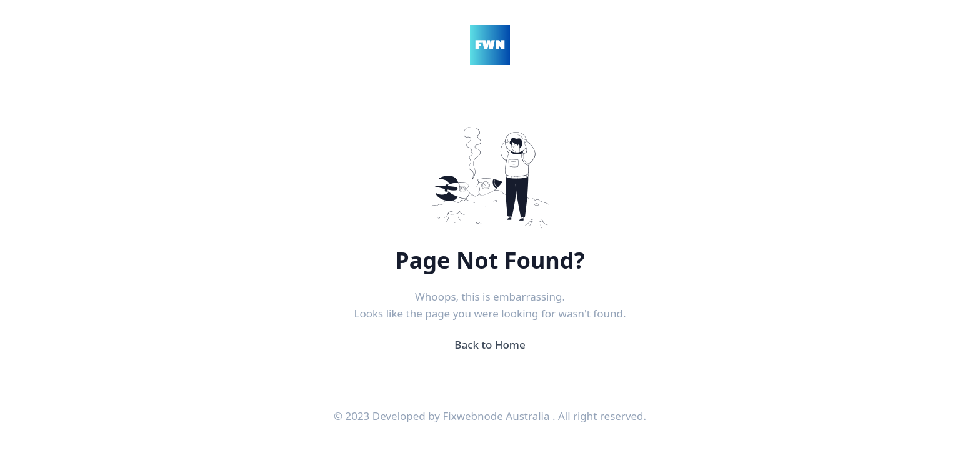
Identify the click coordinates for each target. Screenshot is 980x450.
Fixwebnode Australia (497, 416)
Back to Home (490, 345)
